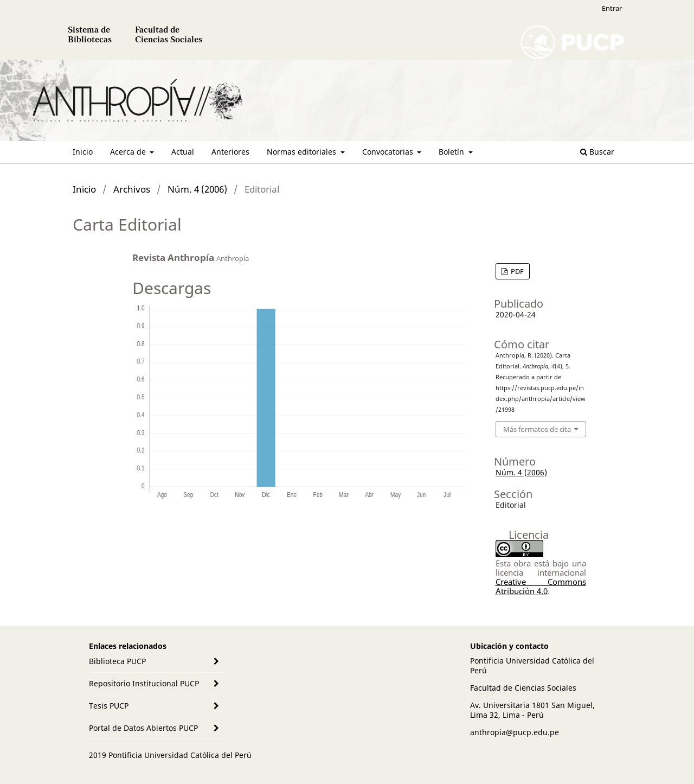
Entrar (612, 8)
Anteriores (230, 152)
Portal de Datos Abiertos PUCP (143, 728)
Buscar (597, 152)
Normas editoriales (303, 152)
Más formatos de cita (537, 429)
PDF (516, 271)
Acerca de (129, 152)
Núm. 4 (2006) (197, 189)
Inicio (83, 152)
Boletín (452, 152)
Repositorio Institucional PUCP (144, 683)
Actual (183, 152)
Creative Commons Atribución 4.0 (541, 586)
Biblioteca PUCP (117, 661)
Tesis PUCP (109, 706)
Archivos (132, 189)
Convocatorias (389, 152)
